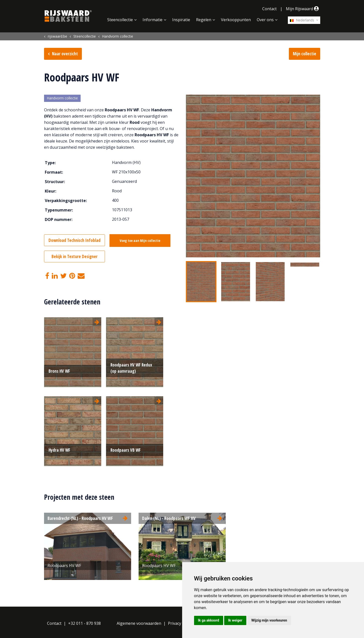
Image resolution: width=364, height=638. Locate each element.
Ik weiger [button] (235, 620)
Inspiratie (181, 20)
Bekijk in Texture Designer (75, 256)
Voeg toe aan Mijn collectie (140, 241)
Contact (269, 9)
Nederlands (302, 20)
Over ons (265, 20)
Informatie (153, 20)
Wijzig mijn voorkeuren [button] (269, 620)
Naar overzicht (65, 54)
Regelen (204, 20)
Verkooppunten (236, 20)
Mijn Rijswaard (303, 9)
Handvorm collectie (62, 98)
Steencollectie (120, 20)
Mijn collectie (305, 54)
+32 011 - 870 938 (84, 623)
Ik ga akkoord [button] (209, 620)
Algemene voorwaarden (139, 623)
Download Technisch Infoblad (75, 240)
